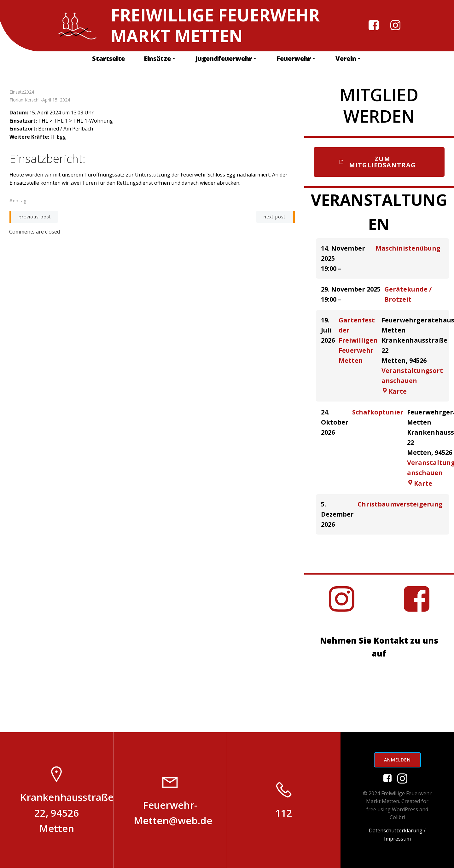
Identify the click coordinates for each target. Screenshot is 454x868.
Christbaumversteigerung (400, 504)
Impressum (397, 838)
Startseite (108, 59)
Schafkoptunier (378, 412)
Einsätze (160, 59)
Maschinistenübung (408, 248)
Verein (349, 59)
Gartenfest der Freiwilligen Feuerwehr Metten (358, 340)
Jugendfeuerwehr (227, 59)
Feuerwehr (297, 59)
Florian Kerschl (24, 100)
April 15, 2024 (56, 100)
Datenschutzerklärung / (397, 830)
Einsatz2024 (22, 92)
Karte (394, 391)
